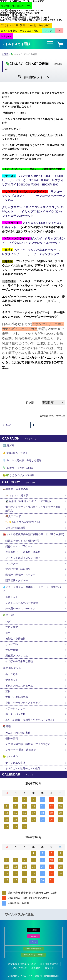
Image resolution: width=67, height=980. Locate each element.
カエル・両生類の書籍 (18, 733)
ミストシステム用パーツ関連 (23, 603)
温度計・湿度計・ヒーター (20, 575)
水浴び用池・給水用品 (19, 569)
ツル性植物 (12, 650)
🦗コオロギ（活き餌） (18, 496)
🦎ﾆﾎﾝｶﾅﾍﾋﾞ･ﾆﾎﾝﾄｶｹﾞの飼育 (18, 468)
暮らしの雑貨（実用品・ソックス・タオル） (30, 720)
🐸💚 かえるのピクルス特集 (19, 475)
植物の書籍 (13, 738)
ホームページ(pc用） (34, 948)
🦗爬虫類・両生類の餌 (15, 489)
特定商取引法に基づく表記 (22, 964)
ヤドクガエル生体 (15, 763)
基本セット (13, 597)
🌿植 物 (8, 615)
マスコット (12, 680)
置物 (8, 691)
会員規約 (36, 968)
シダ (9, 621)
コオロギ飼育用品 (15, 528)
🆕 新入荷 (8, 445)
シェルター (13, 563)
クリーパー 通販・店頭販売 (21, 750)
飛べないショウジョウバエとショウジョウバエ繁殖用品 (33, 509)
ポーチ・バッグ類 (15, 714)
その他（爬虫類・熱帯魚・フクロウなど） (29, 744)
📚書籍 (7, 726)
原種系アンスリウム (17, 656)
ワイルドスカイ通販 (16, 44)
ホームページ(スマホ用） (33, 955)
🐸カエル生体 (10, 756)
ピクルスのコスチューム (19, 686)
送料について (20, 968)
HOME (5, 54)
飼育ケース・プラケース (19, 546)
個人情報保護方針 (49, 964)
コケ (9, 633)
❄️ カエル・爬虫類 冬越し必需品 (22, 460)
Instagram (33, 936)
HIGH (50, 185)
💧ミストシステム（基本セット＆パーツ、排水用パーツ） (33, 589)
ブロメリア (13, 627)
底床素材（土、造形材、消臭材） (24, 552)
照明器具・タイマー (17, 580)
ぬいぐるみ (12, 674)
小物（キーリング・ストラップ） (24, 703)
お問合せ (49, 968)
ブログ (33, 942)
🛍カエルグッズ (12, 668)
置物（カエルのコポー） (19, 697)
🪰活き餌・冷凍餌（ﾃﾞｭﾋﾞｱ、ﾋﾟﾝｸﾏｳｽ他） (29, 501)
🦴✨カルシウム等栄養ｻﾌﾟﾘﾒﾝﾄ (23, 522)
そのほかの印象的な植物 (19, 661)
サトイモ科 (12, 644)
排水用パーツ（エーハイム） (22, 609)
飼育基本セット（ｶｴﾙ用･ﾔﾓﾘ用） (23, 541)
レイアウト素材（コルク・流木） (24, 558)
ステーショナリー (15, 708)
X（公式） (33, 930)
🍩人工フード (13, 516)
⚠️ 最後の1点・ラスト (15, 453)
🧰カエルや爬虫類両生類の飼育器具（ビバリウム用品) (33, 534)
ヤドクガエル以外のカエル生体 (23, 768)
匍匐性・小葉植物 (15, 639)
